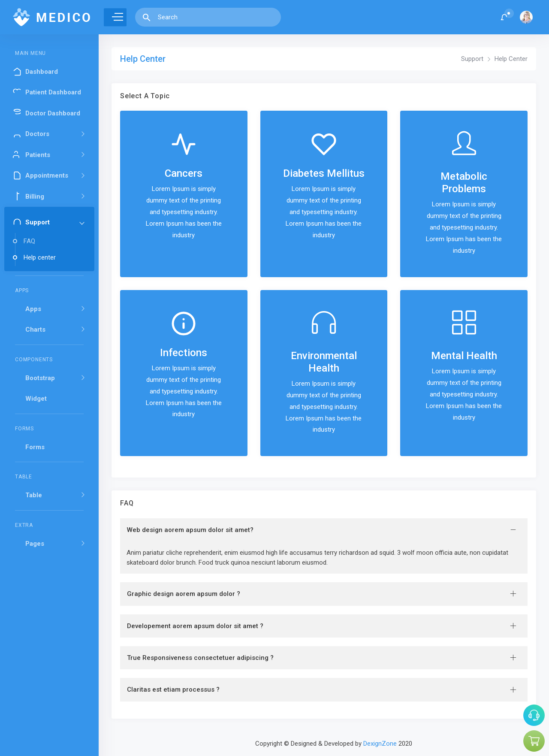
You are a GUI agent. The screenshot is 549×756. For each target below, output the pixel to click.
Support (472, 59)
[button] (504, 17)
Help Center (511, 59)
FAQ (29, 241)
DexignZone (380, 744)
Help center (40, 257)
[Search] (217, 17)
